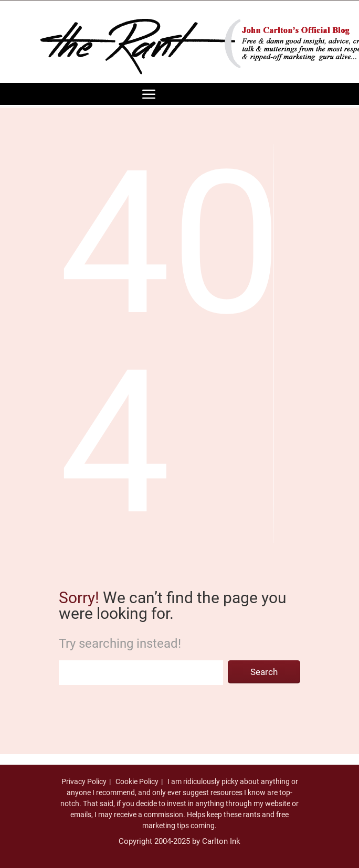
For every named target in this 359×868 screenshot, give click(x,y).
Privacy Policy (84, 781)
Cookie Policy (137, 781)
